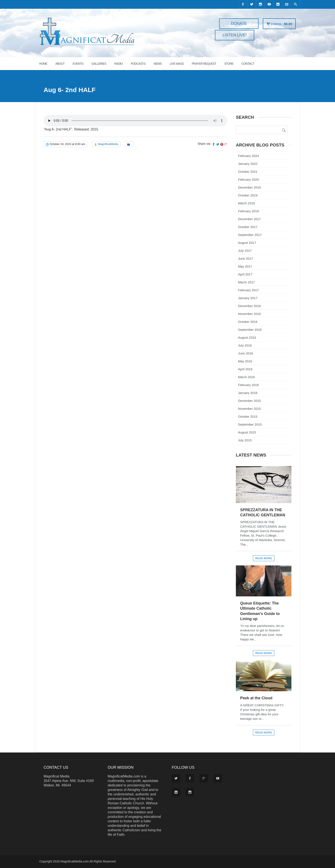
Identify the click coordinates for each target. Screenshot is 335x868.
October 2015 (248, 416)
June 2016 (245, 353)
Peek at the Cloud (256, 698)
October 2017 (248, 227)
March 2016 (246, 377)
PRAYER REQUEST (204, 64)
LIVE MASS (177, 64)
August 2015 (247, 432)
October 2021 (248, 172)
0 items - (281, 24)
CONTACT (248, 64)
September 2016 (250, 330)
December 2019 (249, 187)
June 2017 (245, 258)
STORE (229, 64)
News (158, 64)
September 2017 (250, 235)
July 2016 (245, 345)
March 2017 (246, 282)
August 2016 (247, 337)
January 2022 (248, 164)
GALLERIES (99, 64)
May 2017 (245, 266)
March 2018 (246, 203)
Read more (264, 558)
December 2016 (249, 306)
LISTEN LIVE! (235, 35)
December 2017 (249, 219)
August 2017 (247, 243)
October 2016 (248, 322)
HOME (43, 64)
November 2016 (249, 314)
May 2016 (245, 361)
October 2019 (248, 195)
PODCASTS (138, 64)
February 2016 (248, 385)
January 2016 (248, 393)
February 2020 (248, 179)
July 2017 (245, 251)
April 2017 (245, 274)
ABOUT (60, 64)
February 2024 (248, 156)
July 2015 (245, 440)
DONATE (239, 23)
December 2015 (249, 401)
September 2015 (250, 424)
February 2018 (248, 211)
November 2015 (249, 409)
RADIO (118, 64)
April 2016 (245, 369)
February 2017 (248, 290)
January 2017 (248, 298)
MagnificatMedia (108, 144)
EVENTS (78, 64)
